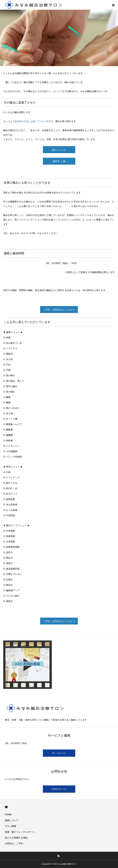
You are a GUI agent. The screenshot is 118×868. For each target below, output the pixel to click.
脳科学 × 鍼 (59, 161)
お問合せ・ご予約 (14, 843)
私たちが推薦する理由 (16, 838)
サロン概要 (11, 826)
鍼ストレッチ (59, 150)
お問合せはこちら (59, 789)
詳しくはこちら (59, 753)
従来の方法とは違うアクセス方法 (34, 121)
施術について (12, 820)
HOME (6, 807)
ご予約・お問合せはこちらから (59, 310)
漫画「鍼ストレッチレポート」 (21, 832)
